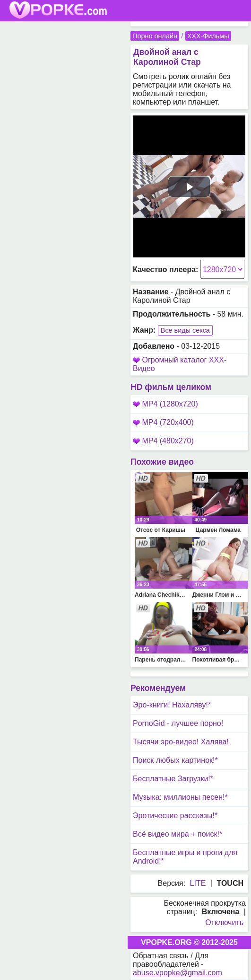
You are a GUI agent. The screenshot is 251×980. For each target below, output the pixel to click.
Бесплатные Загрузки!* (173, 779)
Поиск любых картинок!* (175, 760)
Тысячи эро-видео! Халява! (181, 742)
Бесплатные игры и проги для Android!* (185, 857)
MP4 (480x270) (163, 441)
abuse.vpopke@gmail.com (177, 973)
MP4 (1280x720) (165, 404)
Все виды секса (185, 330)
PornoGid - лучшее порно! (178, 723)
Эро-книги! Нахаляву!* (172, 705)
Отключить (224, 923)
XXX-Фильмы (208, 36)
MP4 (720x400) (163, 422)
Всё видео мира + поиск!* (177, 834)
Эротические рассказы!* (175, 816)
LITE (198, 883)
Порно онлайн (155, 36)
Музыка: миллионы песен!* (180, 797)
